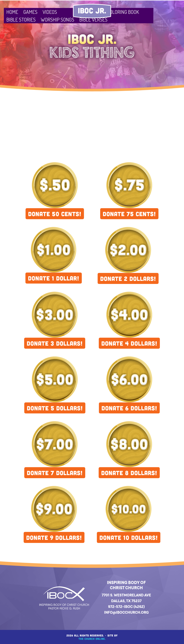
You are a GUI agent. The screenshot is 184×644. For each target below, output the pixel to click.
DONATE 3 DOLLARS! (55, 343)
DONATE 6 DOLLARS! (129, 408)
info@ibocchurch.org (126, 612)
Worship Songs (57, 19)
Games (30, 12)
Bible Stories (21, 19)
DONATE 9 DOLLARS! (54, 537)
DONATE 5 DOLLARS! (55, 408)
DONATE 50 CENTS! (55, 214)
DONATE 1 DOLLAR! (54, 278)
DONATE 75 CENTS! (129, 214)
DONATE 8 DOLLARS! (129, 473)
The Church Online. (92, 639)
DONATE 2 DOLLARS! (128, 278)
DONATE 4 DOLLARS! (129, 343)
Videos (50, 12)
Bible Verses (93, 19)
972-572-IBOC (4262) (126, 607)
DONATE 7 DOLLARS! (55, 473)
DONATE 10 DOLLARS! (129, 537)
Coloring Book (123, 12)
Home (12, 12)
